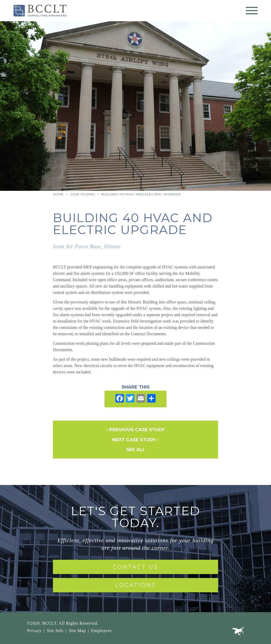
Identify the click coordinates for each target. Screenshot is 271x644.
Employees (101, 631)
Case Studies (83, 194)
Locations (136, 585)
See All (136, 449)
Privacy (34, 631)
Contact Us (136, 567)
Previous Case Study (136, 430)
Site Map (77, 631)
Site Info (55, 631)
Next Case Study (135, 440)
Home (58, 194)
